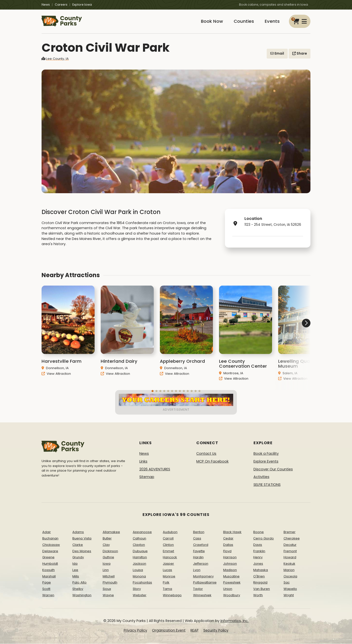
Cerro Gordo (264, 538)
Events (272, 21)
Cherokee (292, 538)
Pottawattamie (205, 583)
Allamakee (111, 532)
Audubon (170, 532)
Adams (78, 532)
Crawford (201, 545)
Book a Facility (266, 454)
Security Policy (216, 631)
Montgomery (203, 576)
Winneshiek (202, 595)
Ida (75, 564)
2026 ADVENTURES (155, 469)
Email (277, 54)
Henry (258, 557)
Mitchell (109, 576)
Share (300, 54)
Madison (230, 570)
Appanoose (142, 532)
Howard (290, 557)
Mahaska (261, 570)
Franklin (259, 551)
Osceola (290, 576)
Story (137, 589)
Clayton (139, 545)
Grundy (78, 557)
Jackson (139, 564)
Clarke (78, 545)
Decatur (290, 545)
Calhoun (139, 538)
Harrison (230, 557)
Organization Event (169, 631)
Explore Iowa (82, 5)
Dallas (228, 545)
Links (143, 462)
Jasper (168, 564)
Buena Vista (82, 538)
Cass (197, 538)
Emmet (168, 551)
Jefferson (201, 564)
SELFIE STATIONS (267, 485)
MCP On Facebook (212, 462)
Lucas (167, 570)
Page (47, 583)
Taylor (198, 589)
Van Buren (262, 589)
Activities (261, 477)
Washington (82, 595)
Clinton (168, 545)
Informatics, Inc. (235, 621)
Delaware (50, 551)
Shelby (78, 589)
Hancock (170, 557)
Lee (75, 570)
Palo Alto (79, 583)
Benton (199, 532)
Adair (47, 532)
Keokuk (289, 564)
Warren (48, 595)
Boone (258, 532)
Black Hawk (232, 532)
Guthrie (108, 557)
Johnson (230, 564)
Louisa (138, 570)
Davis (258, 545)
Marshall (49, 576)
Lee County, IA (55, 59)
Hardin (198, 557)
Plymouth (110, 583)
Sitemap (147, 477)
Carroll (168, 538)
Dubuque (140, 551)
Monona (139, 576)
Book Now (212, 21)
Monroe (169, 576)
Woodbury (232, 595)
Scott (46, 589)
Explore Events (266, 462)
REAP (194, 631)
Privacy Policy (135, 631)
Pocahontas (142, 583)
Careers (61, 5)
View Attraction (56, 380)
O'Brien (259, 576)
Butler (107, 538)
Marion (289, 570)
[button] (292, 342)
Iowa (107, 564)
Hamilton (140, 557)
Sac (287, 583)
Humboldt (50, 564)
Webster (140, 595)
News (46, 5)
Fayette (199, 551)
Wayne (108, 595)
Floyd (227, 551)
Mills (76, 576)
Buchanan (50, 538)
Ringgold (260, 583)
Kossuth (49, 570)
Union (228, 589)
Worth (258, 595)
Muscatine (231, 576)
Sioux (107, 589)
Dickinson (110, 551)
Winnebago (172, 595)
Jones (258, 564)
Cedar (228, 538)
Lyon (197, 570)
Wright (289, 595)
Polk (166, 583)
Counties (244, 21)
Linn (106, 570)
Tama (167, 589)
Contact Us (206, 454)
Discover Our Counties (273, 469)
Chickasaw (51, 545)
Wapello (290, 589)
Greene (48, 557)
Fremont (290, 551)
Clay (106, 545)
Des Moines (82, 551)
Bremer (290, 532)
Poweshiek (232, 583)
